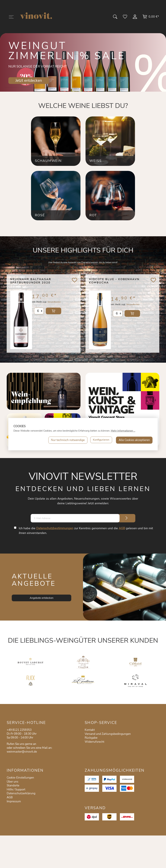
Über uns (12, 782)
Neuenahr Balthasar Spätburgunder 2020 (31, 281)
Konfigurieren (101, 440)
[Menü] (11, 18)
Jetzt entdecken (29, 81)
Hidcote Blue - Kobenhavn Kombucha (114, 281)
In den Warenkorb (53, 313)
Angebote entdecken (42, 598)
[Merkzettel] (125, 18)
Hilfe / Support (16, 790)
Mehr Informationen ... (123, 431)
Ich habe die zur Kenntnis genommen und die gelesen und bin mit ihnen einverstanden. (86, 531)
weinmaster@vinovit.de (22, 752)
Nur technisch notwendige (67, 440)
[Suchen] (115, 18)
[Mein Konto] (135, 18)
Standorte (13, 785)
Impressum (14, 801)
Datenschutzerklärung (21, 793)
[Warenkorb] (151, 18)
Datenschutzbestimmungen (55, 528)
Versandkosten (54, 304)
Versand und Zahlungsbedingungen (108, 734)
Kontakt (90, 730)
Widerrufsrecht (94, 742)
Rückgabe (91, 738)
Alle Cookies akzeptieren (134, 440)
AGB (122, 528)
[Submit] (127, 518)
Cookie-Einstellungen (20, 778)
